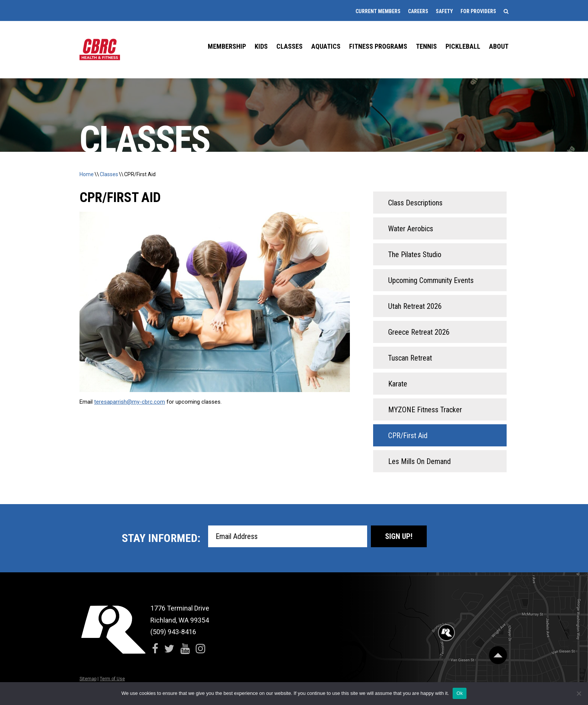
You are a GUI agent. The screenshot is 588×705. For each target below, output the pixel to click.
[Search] (506, 11)
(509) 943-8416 (173, 632)
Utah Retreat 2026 (415, 306)
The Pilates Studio (415, 254)
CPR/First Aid (140, 174)
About (499, 46)
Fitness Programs (378, 46)
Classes (289, 46)
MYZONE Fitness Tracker (425, 410)
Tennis (426, 46)
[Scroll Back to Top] (498, 655)
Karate (398, 384)
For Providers (478, 11)
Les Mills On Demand (419, 461)
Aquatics (326, 46)
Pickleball (463, 46)
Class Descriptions (415, 203)
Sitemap (88, 679)
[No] (579, 693)
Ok (460, 693)
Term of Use (112, 679)
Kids (261, 46)
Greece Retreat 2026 (419, 332)
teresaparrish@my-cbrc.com (130, 402)
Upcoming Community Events (431, 280)
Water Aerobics (411, 229)
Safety (444, 11)
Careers (418, 11)
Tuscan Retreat (410, 358)
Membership (227, 46)
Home (87, 174)
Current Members (378, 11)
